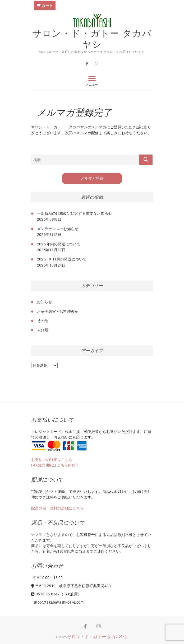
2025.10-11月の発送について (62, 259)
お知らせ (45, 302)
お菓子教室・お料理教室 (58, 311)
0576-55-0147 (45, 594)
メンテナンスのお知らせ (58, 229)
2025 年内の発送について (59, 244)
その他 (43, 321)
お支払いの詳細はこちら (52, 460)
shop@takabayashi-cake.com (58, 602)
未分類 (43, 330)
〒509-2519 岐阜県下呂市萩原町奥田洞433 (71, 586)
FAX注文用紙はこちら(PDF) (54, 465)
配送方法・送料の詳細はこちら (57, 508)
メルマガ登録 (92, 179)
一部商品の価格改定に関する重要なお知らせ (75, 213)
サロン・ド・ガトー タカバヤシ (92, 39)
